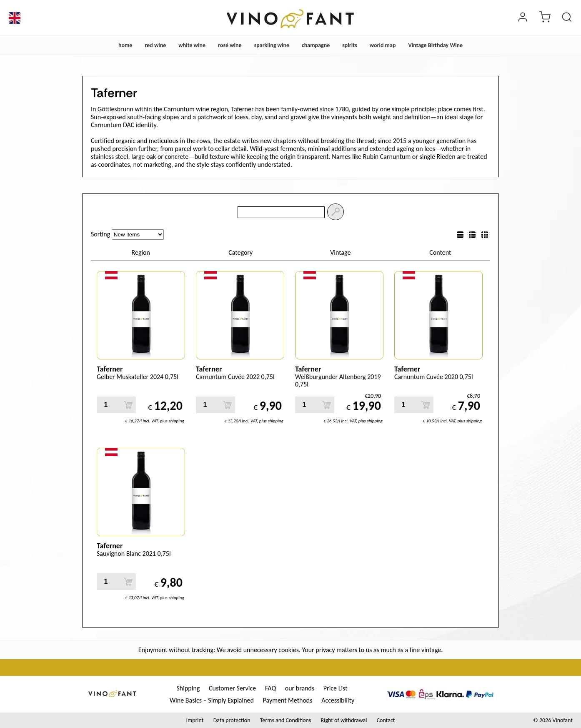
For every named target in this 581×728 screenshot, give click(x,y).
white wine (192, 45)
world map (383, 45)
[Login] (523, 18)
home (125, 45)
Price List (336, 688)
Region (141, 252)
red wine (155, 45)
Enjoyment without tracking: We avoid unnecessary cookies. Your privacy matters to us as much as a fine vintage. (291, 650)
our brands (300, 688)
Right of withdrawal (344, 720)
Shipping (188, 688)
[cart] (545, 18)
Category (240, 252)
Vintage (340, 252)
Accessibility (338, 700)
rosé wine (230, 45)
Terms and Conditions (286, 720)
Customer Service (232, 688)
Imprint (195, 720)
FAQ (270, 688)
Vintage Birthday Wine (435, 45)
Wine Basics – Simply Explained (212, 700)
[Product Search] (567, 18)
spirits (349, 45)
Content (440, 252)
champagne (316, 45)
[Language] (15, 18)
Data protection (232, 720)
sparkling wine (272, 45)
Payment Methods (288, 700)
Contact (386, 720)
